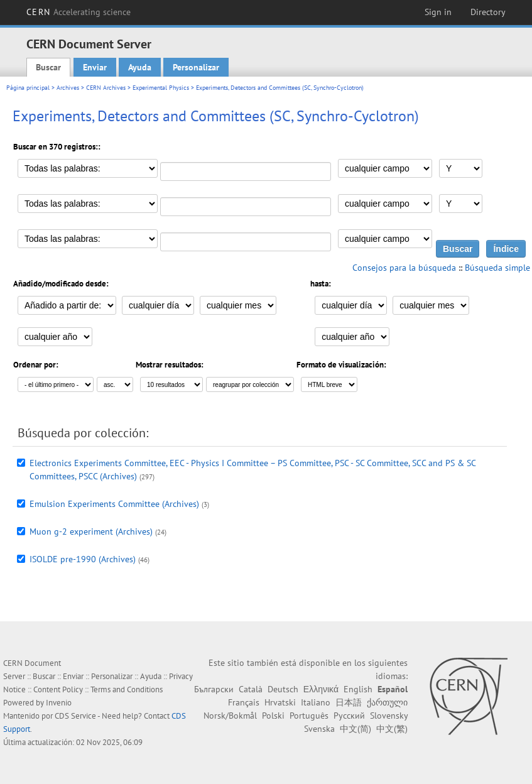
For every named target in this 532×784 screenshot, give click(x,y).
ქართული (387, 702)
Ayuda (140, 67)
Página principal (28, 88)
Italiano (316, 702)
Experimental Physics (161, 88)
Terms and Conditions (127, 689)
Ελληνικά (321, 689)
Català (251, 689)
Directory (488, 12)
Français (244, 702)
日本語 (349, 702)
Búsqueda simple (497, 268)
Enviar (95, 67)
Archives (68, 88)
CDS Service (75, 716)
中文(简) (356, 729)
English (358, 689)
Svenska (319, 729)
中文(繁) (392, 729)
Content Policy (58, 689)
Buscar (48, 67)
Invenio (59, 703)
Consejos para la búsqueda (404, 268)
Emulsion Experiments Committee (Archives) (114, 504)
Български (214, 689)
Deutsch (283, 689)
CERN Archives (106, 88)
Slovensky (389, 716)
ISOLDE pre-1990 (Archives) (83, 559)
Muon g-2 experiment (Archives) (91, 531)
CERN (79, 12)
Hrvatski (280, 702)
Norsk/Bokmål (230, 716)
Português (309, 716)
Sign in (438, 12)
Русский (349, 716)
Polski (273, 716)
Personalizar (196, 67)
